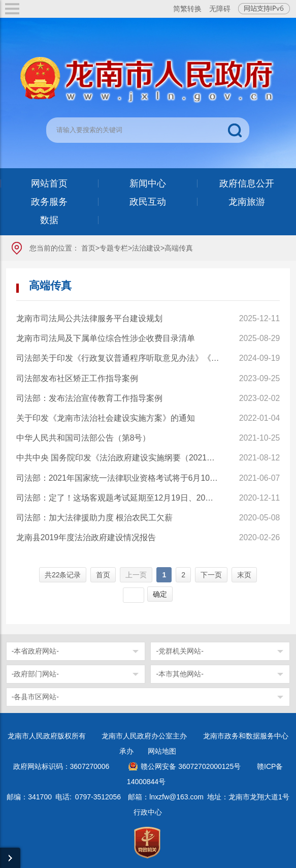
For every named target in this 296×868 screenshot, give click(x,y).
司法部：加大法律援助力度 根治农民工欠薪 (94, 518)
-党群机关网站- (179, 651)
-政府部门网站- (35, 674)
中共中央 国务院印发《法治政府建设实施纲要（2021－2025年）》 (119, 458)
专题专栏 (114, 248)
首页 (88, 248)
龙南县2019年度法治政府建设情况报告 (86, 537)
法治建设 (146, 248)
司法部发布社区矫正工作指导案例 (77, 378)
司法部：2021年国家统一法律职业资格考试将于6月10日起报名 (119, 478)
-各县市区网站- (35, 697)
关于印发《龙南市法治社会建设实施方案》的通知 (106, 418)
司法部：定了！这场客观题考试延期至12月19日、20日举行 (119, 498)
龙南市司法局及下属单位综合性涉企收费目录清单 (106, 338)
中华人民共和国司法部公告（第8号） (84, 438)
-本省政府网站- (35, 651)
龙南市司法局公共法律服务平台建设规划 (89, 318)
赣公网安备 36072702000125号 (191, 766)
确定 (160, 594)
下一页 (211, 575)
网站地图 (162, 751)
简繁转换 (187, 9)
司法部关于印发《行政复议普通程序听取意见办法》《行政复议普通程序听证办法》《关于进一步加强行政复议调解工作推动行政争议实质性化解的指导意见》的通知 (119, 358)
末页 (244, 575)
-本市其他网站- (179, 674)
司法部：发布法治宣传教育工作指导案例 (89, 398)
